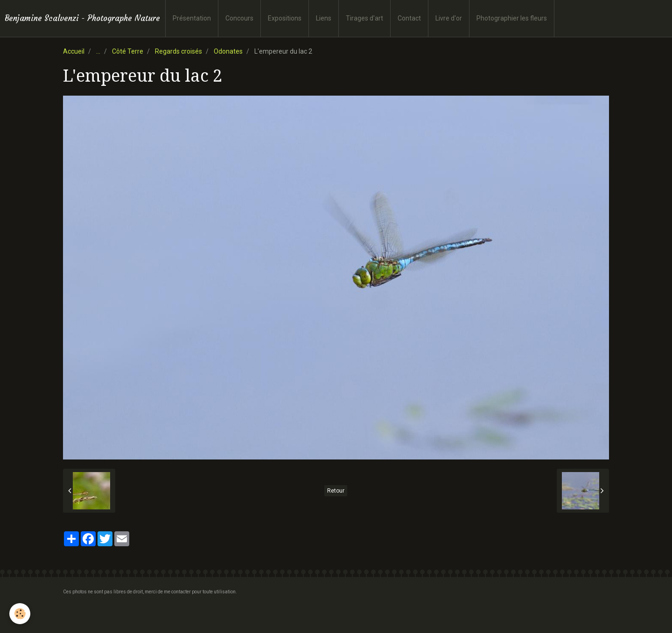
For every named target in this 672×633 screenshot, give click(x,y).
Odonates (228, 51)
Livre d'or (449, 18)
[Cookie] (20, 614)
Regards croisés (178, 51)
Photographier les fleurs (512, 18)
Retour (336, 491)
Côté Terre (128, 51)
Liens (324, 18)
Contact (409, 18)
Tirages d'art (364, 18)
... (98, 51)
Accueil (74, 51)
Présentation (192, 18)
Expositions (285, 18)
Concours (239, 18)
